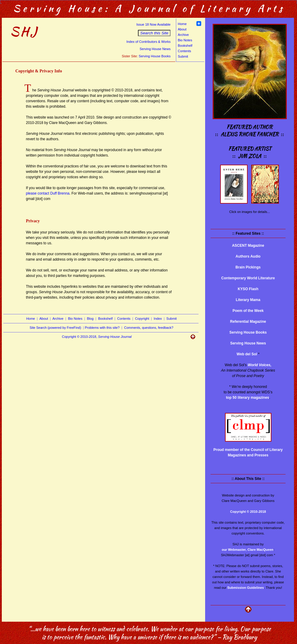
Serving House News (155, 49)
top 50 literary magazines (247, 398)
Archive (183, 35)
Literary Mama (248, 300)
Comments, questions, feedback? (149, 328)
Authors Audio (248, 256)
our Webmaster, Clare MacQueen (248, 550)
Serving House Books (155, 56)
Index (158, 319)
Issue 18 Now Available (154, 24)
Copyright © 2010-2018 (248, 512)
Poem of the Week (248, 311)
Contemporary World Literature (248, 278)
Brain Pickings (248, 267)
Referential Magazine (248, 322)
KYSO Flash (248, 289)
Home (182, 24)
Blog (90, 319)
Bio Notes (185, 40)
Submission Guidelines (246, 588)
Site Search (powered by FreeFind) (55, 328)
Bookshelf (185, 46)
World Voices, (259, 365)
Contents (184, 51)
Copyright (142, 319)
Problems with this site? (102, 328)
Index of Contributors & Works (149, 42)
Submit (183, 56)
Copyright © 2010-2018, (97, 337)
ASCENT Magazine (248, 246)
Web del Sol (247, 354)
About (182, 29)
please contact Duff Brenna (48, 193)
